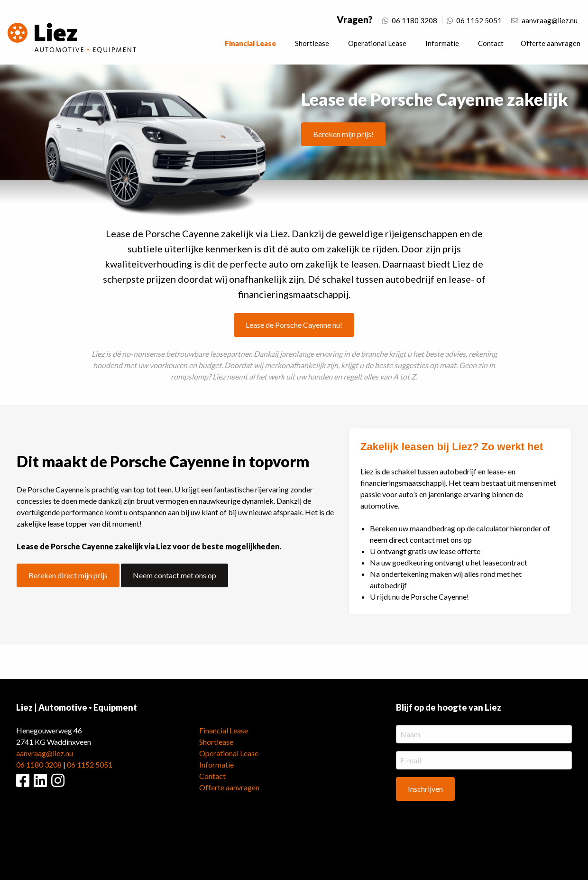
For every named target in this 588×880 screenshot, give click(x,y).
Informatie (442, 43)
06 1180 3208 (410, 20)
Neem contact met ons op (175, 575)
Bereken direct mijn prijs (68, 575)
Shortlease (312, 43)
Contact (491, 43)
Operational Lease (377, 43)
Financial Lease (250, 43)
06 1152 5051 (474, 20)
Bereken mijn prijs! (343, 134)
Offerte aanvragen (551, 43)
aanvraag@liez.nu (544, 20)
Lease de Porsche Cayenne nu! (294, 325)
